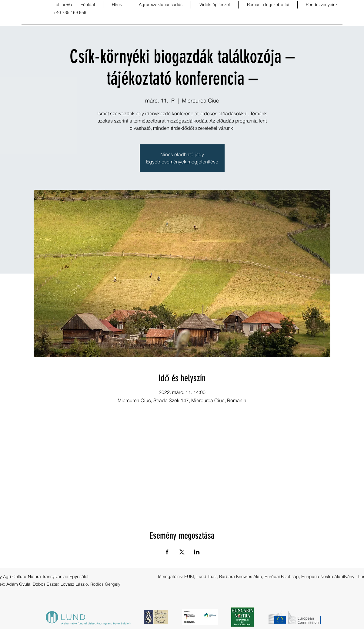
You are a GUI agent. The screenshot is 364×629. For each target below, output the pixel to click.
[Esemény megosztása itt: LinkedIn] (197, 552)
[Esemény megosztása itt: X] (182, 552)
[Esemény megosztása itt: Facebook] (167, 552)
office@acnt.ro (70, 5)
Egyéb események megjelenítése (182, 162)
